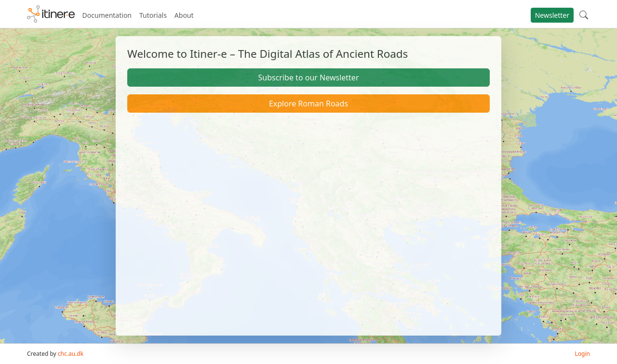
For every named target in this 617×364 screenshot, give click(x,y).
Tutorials (153, 15)
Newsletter (552, 15)
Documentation (107, 15)
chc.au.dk (71, 354)
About (184, 15)
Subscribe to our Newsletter (308, 78)
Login (583, 354)
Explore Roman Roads (308, 104)
